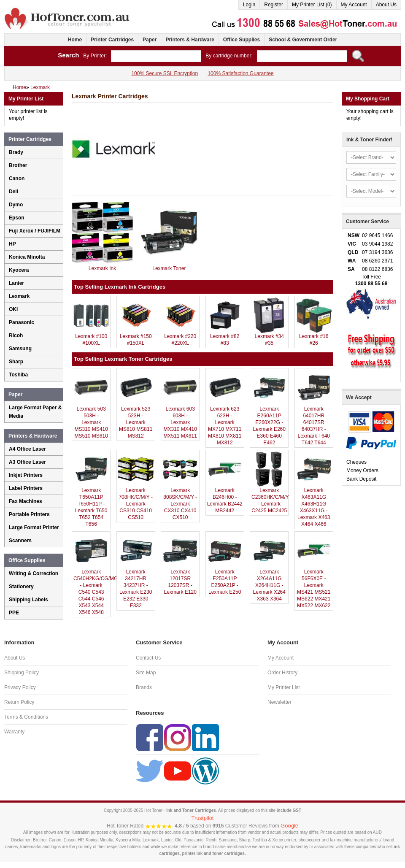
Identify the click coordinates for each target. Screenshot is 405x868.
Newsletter (279, 702)
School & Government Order (303, 40)
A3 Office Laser (27, 462)
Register (274, 5)
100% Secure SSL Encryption (165, 73)
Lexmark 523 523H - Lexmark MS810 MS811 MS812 (136, 422)
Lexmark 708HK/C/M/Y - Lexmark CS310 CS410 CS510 (135, 504)
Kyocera (19, 270)
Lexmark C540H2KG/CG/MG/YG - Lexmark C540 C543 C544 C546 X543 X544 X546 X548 (100, 592)
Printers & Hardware (190, 40)
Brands (144, 687)
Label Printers (26, 488)
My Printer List (284, 687)
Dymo (16, 205)
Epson (17, 218)
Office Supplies (242, 40)
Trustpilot (203, 818)
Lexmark (19, 296)
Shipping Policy (22, 673)
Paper (150, 40)
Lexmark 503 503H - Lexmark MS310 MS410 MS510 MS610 (91, 422)
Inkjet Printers (26, 475)
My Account (354, 5)
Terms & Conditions (26, 717)
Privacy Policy (20, 687)
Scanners (20, 541)
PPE (14, 613)
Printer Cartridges (112, 40)
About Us (386, 5)
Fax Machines (26, 501)
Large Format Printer (34, 527)
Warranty (14, 732)
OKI (13, 309)
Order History (282, 673)
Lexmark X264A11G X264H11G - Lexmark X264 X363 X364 (269, 585)
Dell (13, 192)
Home (75, 40)
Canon (17, 178)
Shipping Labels (28, 600)
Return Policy (19, 702)
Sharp (16, 362)
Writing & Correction (34, 573)
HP (12, 244)
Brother (18, 165)
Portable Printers (29, 514)
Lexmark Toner (169, 268)
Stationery (21, 587)
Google (289, 826)
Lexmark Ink (102, 268)
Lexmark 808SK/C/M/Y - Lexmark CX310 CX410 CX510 (180, 504)
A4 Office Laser (27, 449)
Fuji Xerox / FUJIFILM (35, 231)
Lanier (16, 283)
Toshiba (18, 375)
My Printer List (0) (312, 5)
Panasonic (22, 322)
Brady (16, 152)
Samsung (20, 349)
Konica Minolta (27, 257)
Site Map (146, 673)
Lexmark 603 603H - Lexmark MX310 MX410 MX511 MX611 (180, 422)
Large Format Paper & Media (35, 412)
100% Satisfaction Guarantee (240, 73)
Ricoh (16, 335)
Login (249, 5)
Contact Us (148, 658)
